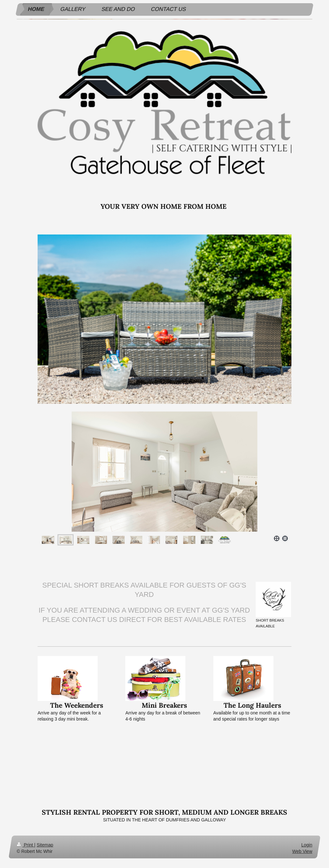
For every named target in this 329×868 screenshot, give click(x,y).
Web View (302, 851)
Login (307, 845)
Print (26, 845)
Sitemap (45, 845)
